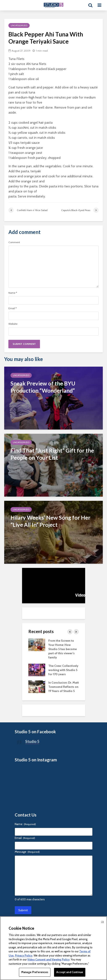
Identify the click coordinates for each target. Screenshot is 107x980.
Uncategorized (19, 25)
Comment (14, 242)
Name (13, 293)
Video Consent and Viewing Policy (48, 959)
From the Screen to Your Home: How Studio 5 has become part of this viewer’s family (63, 649)
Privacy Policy (24, 955)
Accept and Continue (70, 972)
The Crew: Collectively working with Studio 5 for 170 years (63, 670)
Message (27, 852)
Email (13, 308)
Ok (102, 922)
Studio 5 (32, 741)
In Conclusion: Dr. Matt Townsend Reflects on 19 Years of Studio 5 (64, 687)
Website (13, 324)
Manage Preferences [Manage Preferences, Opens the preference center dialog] (35, 972)
